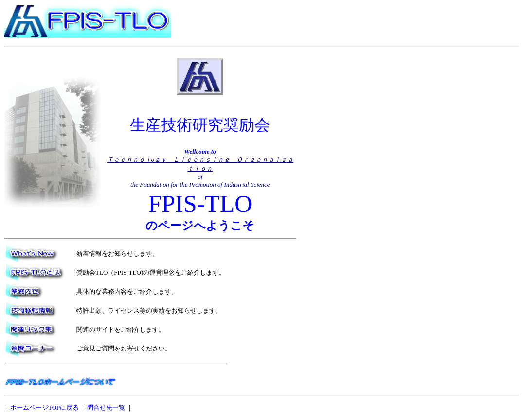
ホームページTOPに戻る (45, 408)
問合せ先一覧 (106, 408)
